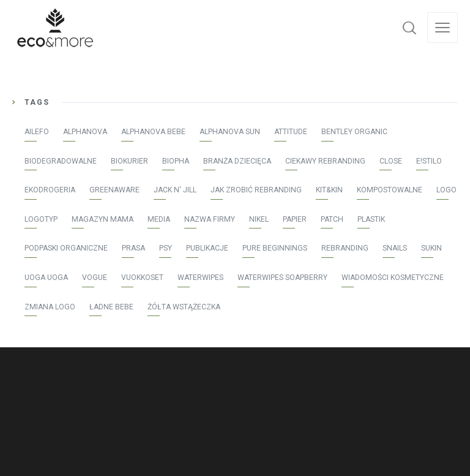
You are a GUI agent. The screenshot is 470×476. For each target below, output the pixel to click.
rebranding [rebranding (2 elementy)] (345, 248)
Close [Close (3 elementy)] (391, 161)
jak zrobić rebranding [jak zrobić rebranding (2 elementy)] (256, 190)
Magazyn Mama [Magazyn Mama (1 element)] (103, 219)
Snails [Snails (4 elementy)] (395, 248)
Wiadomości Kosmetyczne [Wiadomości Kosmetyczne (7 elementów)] (393, 278)
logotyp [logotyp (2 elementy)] (41, 219)
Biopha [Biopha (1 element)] (176, 161)
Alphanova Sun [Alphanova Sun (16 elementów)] (230, 132)
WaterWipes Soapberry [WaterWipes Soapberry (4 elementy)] (282, 278)
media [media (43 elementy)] (159, 219)
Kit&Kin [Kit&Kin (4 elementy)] (329, 190)
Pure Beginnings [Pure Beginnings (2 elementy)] (275, 248)
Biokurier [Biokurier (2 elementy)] (129, 161)
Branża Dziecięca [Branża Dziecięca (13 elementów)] (237, 161)
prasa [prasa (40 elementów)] (133, 248)
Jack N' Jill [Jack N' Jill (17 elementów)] (175, 190)
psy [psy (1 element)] (166, 248)
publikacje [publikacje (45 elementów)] (207, 248)
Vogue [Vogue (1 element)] (95, 278)
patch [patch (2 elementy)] (332, 219)
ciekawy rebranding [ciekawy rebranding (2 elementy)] (325, 161)
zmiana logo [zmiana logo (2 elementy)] (50, 307)
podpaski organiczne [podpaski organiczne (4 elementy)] (66, 248)
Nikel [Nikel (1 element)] (259, 219)
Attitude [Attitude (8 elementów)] (291, 132)
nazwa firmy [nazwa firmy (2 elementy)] (210, 219)
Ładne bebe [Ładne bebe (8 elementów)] (111, 307)
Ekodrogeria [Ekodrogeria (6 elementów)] (50, 190)
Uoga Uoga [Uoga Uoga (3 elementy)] (46, 278)
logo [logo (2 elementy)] (446, 190)
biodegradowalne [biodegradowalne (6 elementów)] (61, 161)
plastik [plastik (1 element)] (371, 219)
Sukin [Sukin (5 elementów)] (431, 248)
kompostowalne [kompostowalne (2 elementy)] (390, 190)
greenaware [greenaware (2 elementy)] (114, 190)
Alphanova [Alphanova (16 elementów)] (85, 132)
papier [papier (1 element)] (295, 219)
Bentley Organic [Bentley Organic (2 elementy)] (354, 132)
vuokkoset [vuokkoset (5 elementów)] (142, 278)
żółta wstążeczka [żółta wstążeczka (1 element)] (184, 307)
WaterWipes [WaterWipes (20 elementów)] (200, 278)
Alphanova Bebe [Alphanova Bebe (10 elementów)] (153, 132)
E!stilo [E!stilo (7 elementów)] (429, 161)
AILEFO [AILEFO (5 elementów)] (37, 132)
